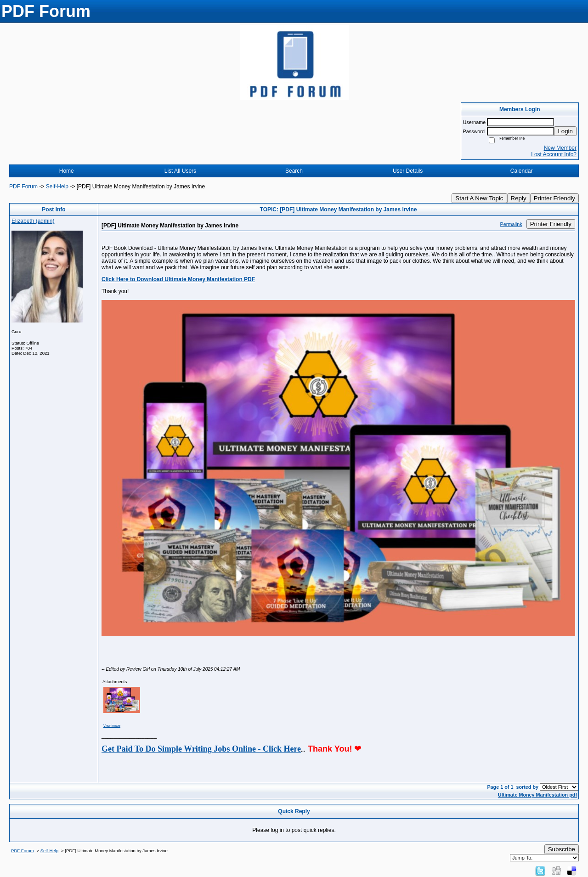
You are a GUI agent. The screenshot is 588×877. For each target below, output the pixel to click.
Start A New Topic (479, 198)
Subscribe (562, 849)
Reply (519, 198)
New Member (560, 148)
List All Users (180, 171)
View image (112, 726)
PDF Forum (23, 187)
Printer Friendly (554, 198)
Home (67, 171)
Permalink (511, 224)
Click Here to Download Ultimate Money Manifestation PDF (178, 279)
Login (565, 131)
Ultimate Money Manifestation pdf (537, 795)
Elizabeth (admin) (33, 221)
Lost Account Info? (554, 154)
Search (294, 171)
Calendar (522, 171)
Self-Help (57, 187)
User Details (408, 171)
